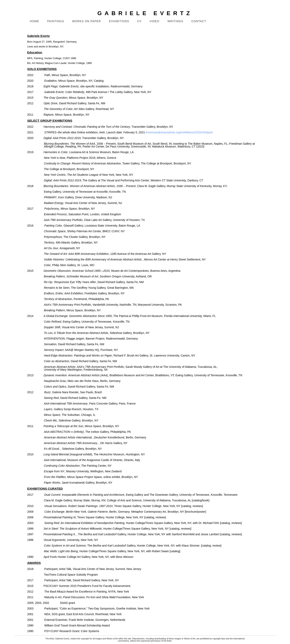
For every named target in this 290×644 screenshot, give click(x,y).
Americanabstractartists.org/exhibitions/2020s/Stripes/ (179, 132)
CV (139, 21)
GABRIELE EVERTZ (145, 13)
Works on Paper (86, 21)
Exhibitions (119, 21)
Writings (175, 21)
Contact (199, 21)
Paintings (56, 21)
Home (34, 21)
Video (155, 21)
